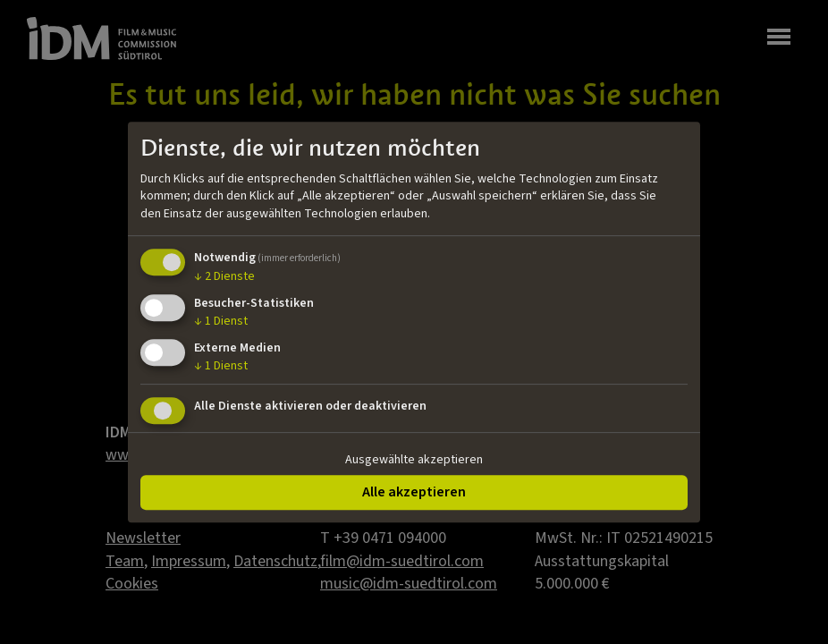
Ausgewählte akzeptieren (414, 460)
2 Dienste (224, 277)
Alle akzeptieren (414, 492)
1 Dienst (221, 321)
